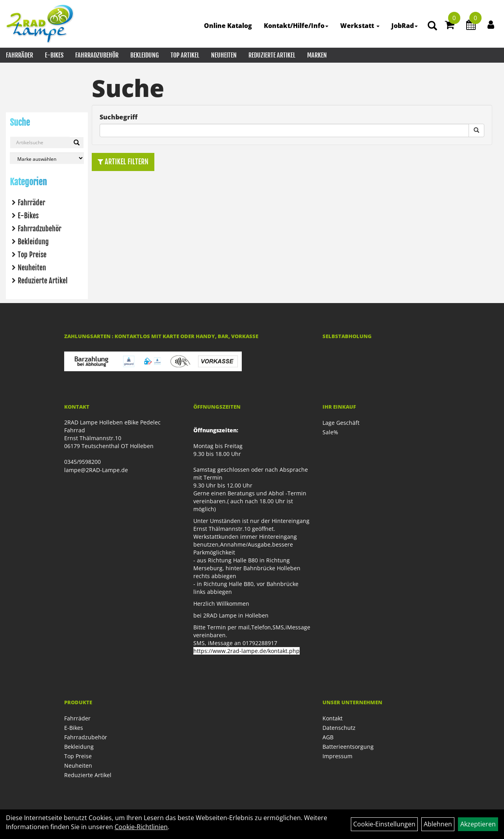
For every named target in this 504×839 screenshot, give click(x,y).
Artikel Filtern (123, 162)
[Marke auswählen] (47, 158)
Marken (317, 55)
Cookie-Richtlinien (141, 827)
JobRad (405, 26)
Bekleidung (145, 55)
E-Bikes (54, 55)
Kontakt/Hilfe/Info (296, 26)
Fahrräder (19, 55)
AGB (328, 737)
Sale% (330, 432)
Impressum (337, 756)
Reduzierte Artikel (272, 55)
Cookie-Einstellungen (384, 824)
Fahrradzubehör (97, 55)
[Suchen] (77, 143)
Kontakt (333, 718)
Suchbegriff (119, 117)
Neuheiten (224, 55)
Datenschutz (339, 728)
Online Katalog (228, 26)
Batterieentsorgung (348, 747)
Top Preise (32, 255)
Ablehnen (438, 824)
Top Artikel (185, 55)
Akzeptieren (478, 824)
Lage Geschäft (341, 423)
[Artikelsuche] (432, 26)
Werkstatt (360, 26)
